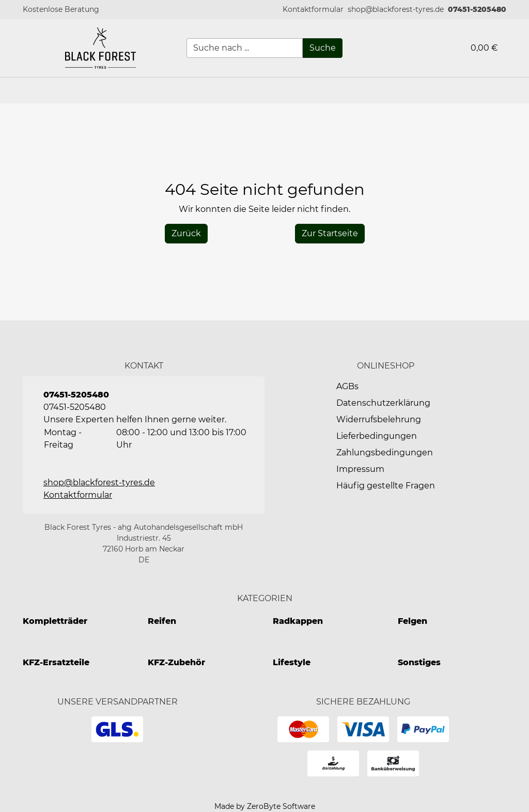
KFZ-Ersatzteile (56, 662)
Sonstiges (419, 662)
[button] (313, 10)
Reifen (162, 621)
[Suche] (323, 48)
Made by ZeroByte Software (265, 806)
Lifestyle (292, 662)
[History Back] (186, 234)
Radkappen (298, 621)
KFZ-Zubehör (176, 662)
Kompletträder (55, 621)
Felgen (413, 621)
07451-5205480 (477, 9)
